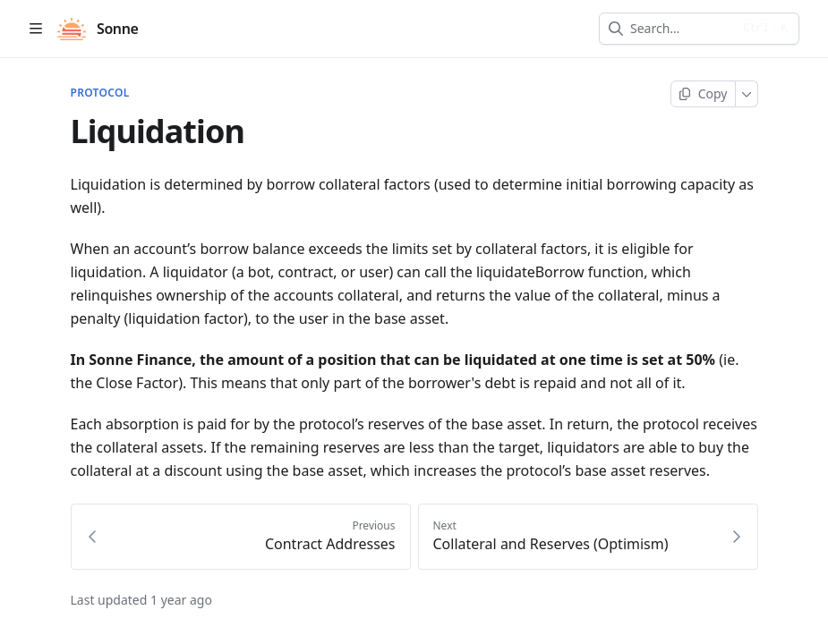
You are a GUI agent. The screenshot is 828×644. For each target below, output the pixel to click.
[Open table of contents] (36, 29)
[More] (747, 94)
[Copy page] (703, 94)
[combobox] (681, 29)
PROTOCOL (100, 93)
